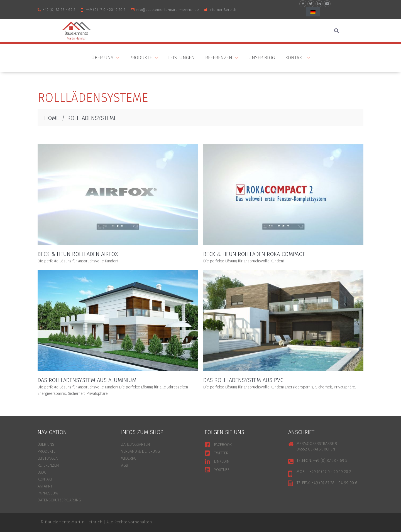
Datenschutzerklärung (59, 500)
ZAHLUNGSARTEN (135, 444)
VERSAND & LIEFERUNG (140, 451)
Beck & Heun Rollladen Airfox (78, 254)
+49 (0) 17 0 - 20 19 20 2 (106, 10)
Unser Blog (262, 58)
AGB (125, 465)
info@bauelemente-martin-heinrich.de (167, 10)
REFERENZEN (48, 465)
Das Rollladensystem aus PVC (243, 380)
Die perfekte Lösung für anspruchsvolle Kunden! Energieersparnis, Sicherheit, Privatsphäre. (280, 387)
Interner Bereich (223, 10)
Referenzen (219, 58)
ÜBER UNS (102, 58)
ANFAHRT (45, 486)
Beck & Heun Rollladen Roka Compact (254, 254)
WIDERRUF (130, 458)
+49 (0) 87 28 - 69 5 (59, 10)
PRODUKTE (141, 58)
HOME (52, 118)
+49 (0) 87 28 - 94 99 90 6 (334, 483)
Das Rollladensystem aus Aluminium (87, 380)
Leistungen (181, 58)
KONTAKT (295, 58)
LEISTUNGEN (48, 458)
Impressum (48, 493)
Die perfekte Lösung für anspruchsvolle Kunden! (78, 261)
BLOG (42, 472)
